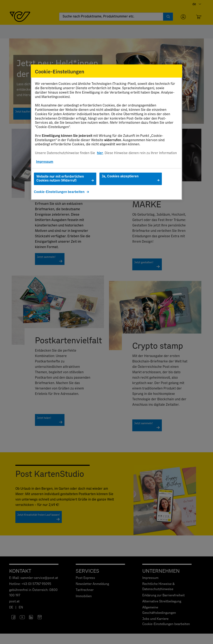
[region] (106, 132)
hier (100, 153)
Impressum (45, 162)
